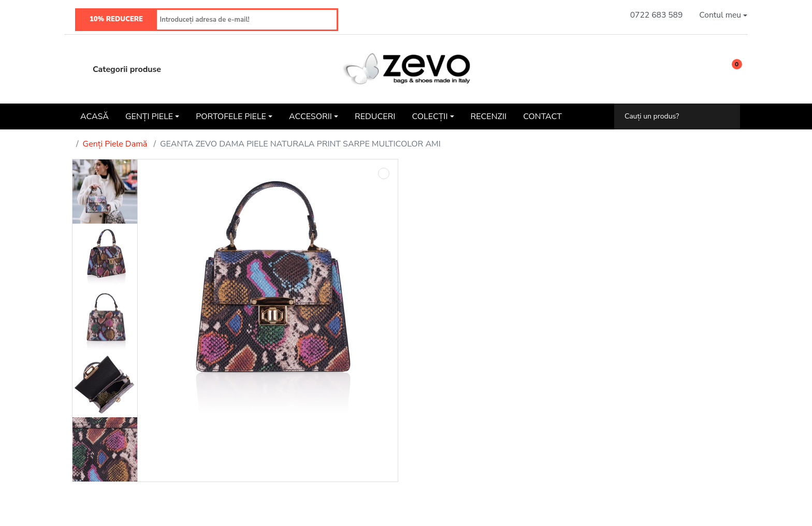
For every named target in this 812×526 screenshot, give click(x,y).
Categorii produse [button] (117, 69)
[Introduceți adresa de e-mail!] (247, 20)
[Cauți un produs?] (670, 116)
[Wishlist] (705, 69)
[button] (723, 15)
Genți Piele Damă (115, 144)
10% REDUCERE (116, 19)
